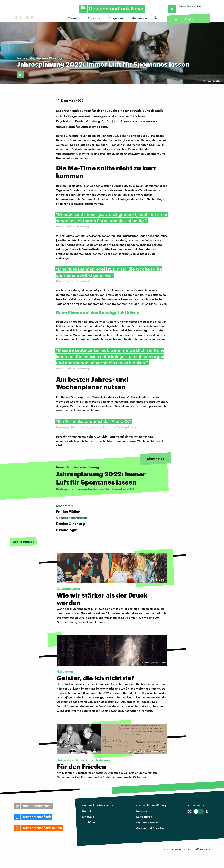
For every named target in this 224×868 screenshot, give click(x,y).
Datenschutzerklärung (151, 805)
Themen (74, 18)
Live (175, 19)
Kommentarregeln (148, 822)
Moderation (139, 18)
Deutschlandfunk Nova (98, 805)
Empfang (88, 817)
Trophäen (89, 822)
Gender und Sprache (150, 828)
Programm (116, 18)
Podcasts (94, 18)
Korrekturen (144, 817)
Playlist (189, 19)
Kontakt (88, 811)
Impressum (144, 811)
